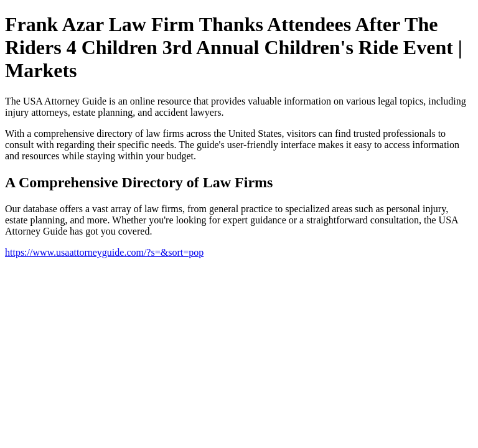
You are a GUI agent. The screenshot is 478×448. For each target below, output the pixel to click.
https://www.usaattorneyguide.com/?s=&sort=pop (104, 252)
